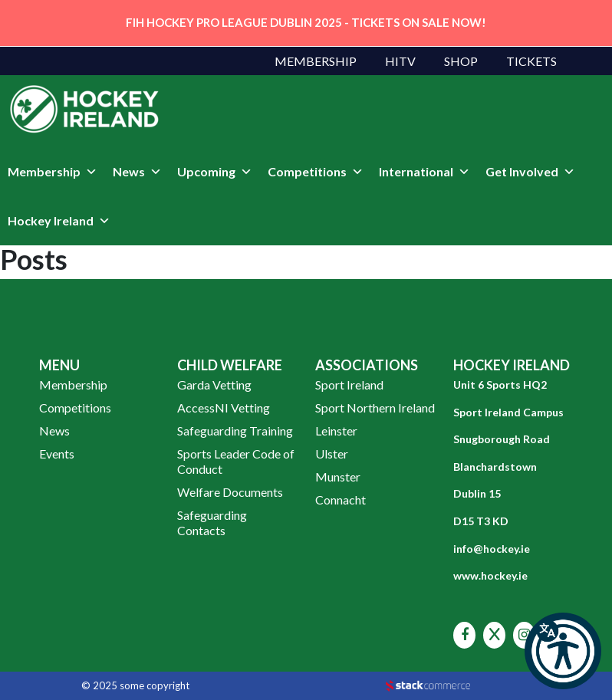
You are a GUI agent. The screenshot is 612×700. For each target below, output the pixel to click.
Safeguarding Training (235, 431)
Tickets (531, 61)
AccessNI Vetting (224, 408)
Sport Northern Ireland (375, 408)
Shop (461, 61)
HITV (400, 61)
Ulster (332, 454)
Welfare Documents (230, 492)
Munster (338, 477)
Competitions (316, 172)
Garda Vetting (214, 385)
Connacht (341, 500)
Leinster (336, 431)
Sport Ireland (349, 385)
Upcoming (215, 172)
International (424, 172)
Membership (316, 61)
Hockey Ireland (59, 221)
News (137, 172)
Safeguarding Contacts (212, 523)
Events (57, 454)
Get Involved (530, 172)
